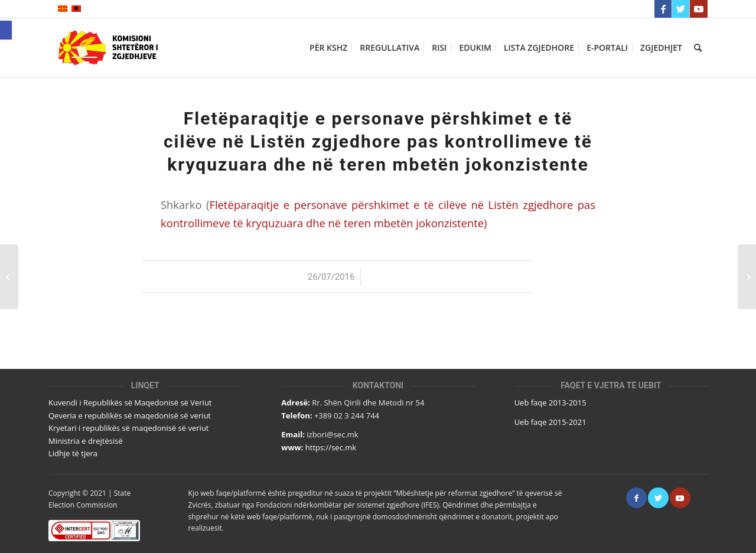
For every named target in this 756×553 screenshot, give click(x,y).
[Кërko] (698, 48)
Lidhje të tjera (73, 453)
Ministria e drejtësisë (86, 441)
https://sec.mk (331, 447)
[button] (6, 30)
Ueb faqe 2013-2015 (550, 403)
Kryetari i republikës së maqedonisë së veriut (128, 428)
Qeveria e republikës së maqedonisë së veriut (130, 415)
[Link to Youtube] (699, 9)
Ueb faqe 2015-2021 (550, 422)
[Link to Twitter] (681, 9)
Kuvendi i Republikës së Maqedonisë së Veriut (130, 403)
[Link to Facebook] (663, 9)
